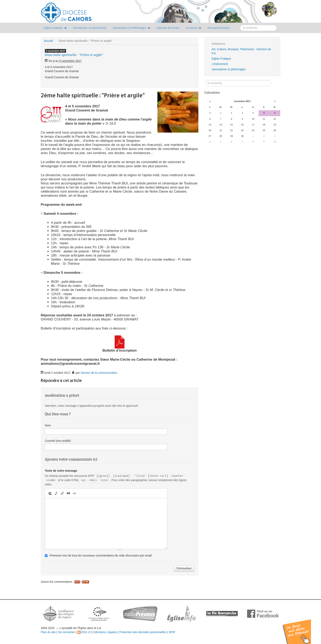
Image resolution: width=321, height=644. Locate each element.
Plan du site (48, 632)
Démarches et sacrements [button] (90, 28)
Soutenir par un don (301, 629)
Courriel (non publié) (58, 441)
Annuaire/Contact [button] (219, 28)
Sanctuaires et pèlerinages (229, 69)
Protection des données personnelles (143, 632)
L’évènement (220, 64)
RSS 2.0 (85, 632)
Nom (48, 425)
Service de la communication (99, 373)
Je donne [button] (193, 28)
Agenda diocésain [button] (168, 28)
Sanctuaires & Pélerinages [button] (132, 28)
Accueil (48, 41)
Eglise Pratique (221, 59)
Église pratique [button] (55, 28)
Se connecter (67, 632)
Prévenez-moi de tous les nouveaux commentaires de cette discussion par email (101, 555)
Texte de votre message (61, 471)
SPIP (172, 632)
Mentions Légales (106, 632)
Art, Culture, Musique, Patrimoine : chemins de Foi (241, 51)
